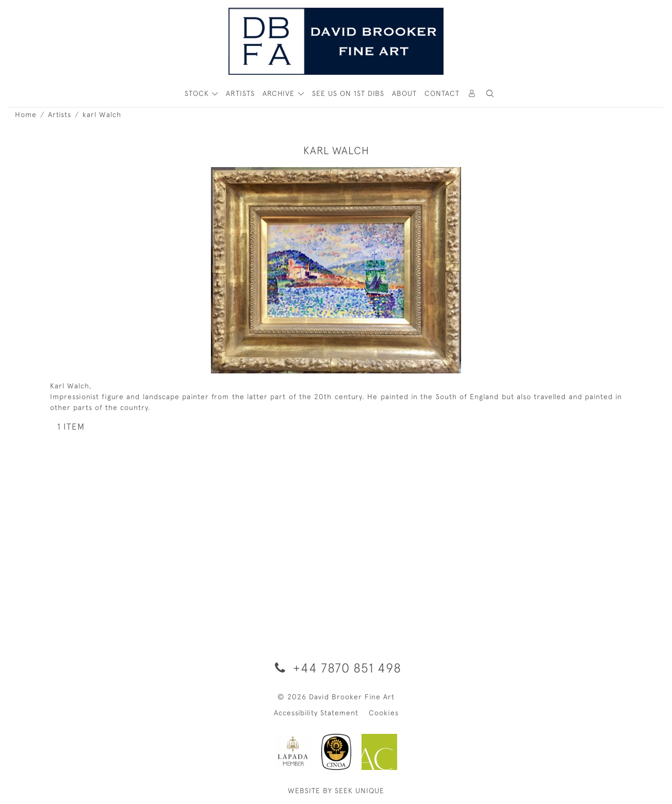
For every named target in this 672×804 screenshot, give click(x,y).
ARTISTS (240, 93)
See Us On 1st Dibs (348, 93)
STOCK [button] (198, 93)
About (404, 93)
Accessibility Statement (316, 713)
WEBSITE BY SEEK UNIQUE (336, 791)
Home (26, 114)
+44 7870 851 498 (336, 668)
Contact (442, 93)
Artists (60, 114)
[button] (490, 94)
